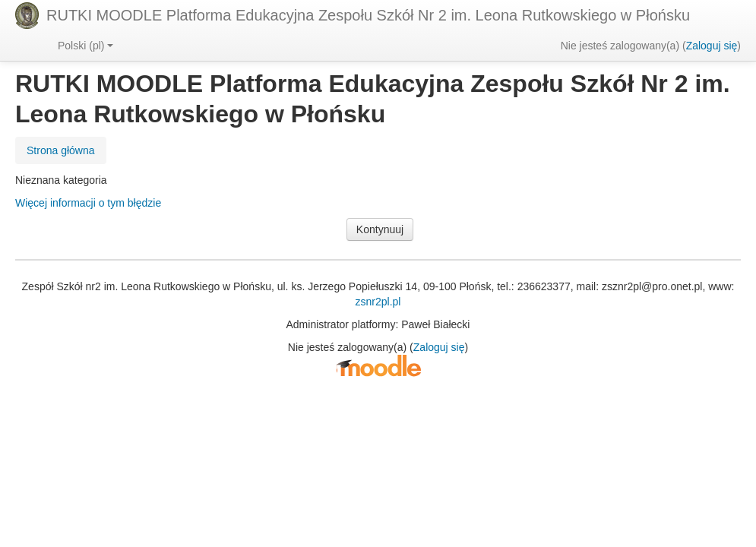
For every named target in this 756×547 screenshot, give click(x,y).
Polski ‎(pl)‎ (85, 46)
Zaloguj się (712, 46)
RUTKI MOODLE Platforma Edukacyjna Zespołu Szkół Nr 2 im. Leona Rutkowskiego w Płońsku (368, 15)
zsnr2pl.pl (378, 302)
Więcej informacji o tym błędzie (88, 203)
